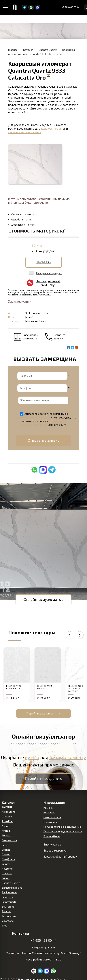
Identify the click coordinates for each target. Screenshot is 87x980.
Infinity (6, 864)
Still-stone (8, 907)
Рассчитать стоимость (30, 337)
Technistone (9, 916)
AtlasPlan (8, 821)
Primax (6, 878)
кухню (32, 757)
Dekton (6, 854)
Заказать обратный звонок (60, 856)
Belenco (6, 835)
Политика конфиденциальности (63, 831)
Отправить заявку (44, 440)
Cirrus (5, 845)
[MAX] (38, 7)
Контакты (49, 812)
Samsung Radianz (12, 888)
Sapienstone (9, 892)
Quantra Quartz (11, 883)
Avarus (6, 831)
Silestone (7, 897)
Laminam (7, 873)
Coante (6, 850)
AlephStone (9, 812)
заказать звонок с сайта (25, 132)
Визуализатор (52, 844)
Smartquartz (9, 902)
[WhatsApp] (31, 7)
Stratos (6, 911)
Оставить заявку (60, 337)
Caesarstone (9, 840)
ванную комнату (68, 757)
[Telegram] (24, 7)
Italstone (7, 869)
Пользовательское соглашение (62, 827)
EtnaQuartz (8, 859)
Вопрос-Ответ (52, 836)
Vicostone (8, 921)
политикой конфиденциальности (43, 423)
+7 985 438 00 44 (71, 7)
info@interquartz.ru (43, 947)
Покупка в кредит (49, 273)
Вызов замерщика (55, 850)
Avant (5, 826)
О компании (51, 822)
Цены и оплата (52, 817)
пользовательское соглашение (30, 417)
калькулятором (52, 128)
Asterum (7, 816)
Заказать (43, 262)
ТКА (4, 926)
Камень (48, 808)
